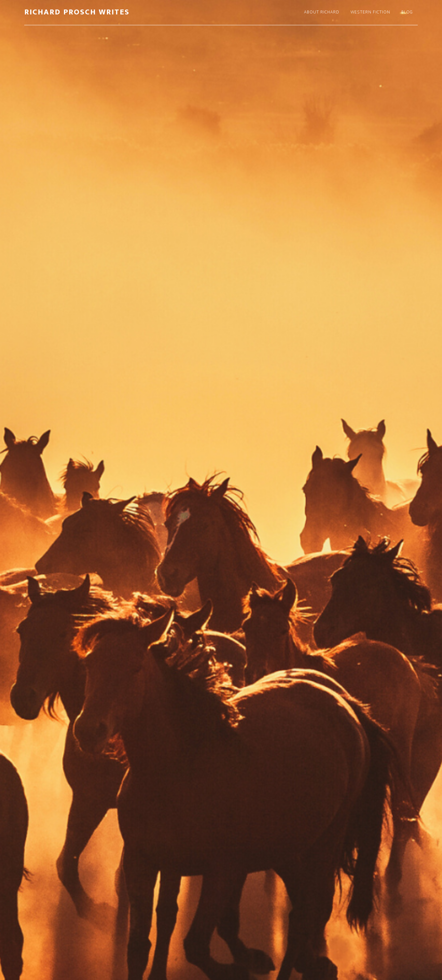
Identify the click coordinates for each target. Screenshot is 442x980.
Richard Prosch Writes (77, 12)
